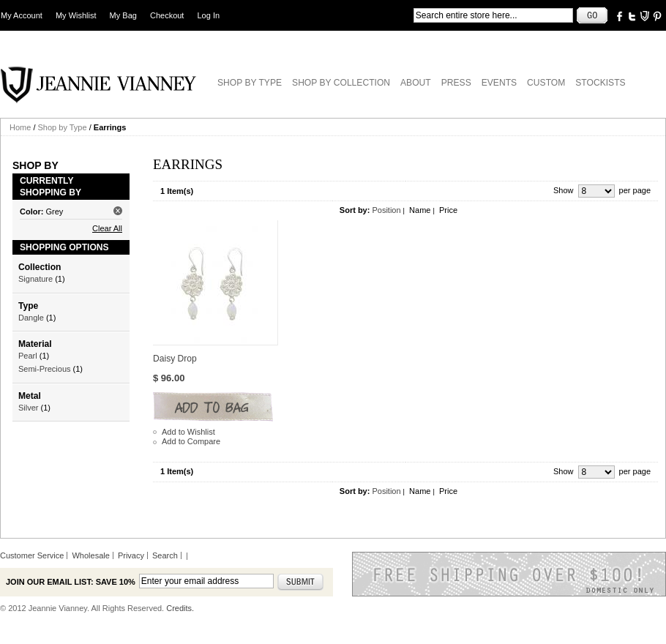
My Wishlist (76, 15)
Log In (209, 15)
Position (386, 210)
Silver (29, 408)
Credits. (180, 608)
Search (165, 555)
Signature (35, 279)
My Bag (123, 15)
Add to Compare (191, 441)
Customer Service (32, 555)
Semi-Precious (45, 369)
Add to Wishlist (188, 432)
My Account (22, 15)
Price (448, 210)
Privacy (131, 555)
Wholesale (90, 555)
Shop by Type (63, 127)
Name (420, 210)
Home (20, 127)
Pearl (28, 356)
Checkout (167, 15)
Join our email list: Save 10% (71, 582)
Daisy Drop (175, 359)
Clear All (107, 228)
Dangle (31, 318)
